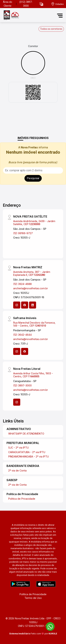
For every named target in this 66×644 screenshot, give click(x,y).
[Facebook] (25, 305)
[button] (41, 4)
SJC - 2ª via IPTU (18, 448)
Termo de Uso (33, 598)
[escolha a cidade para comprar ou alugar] (57, 4)
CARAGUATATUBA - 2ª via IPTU (27, 452)
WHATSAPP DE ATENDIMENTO (26, 434)
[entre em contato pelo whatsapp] (48, 626)
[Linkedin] (33, 305)
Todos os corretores (51, 29)
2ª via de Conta (17, 470)
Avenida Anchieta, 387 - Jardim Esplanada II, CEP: (32, 273)
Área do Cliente (8, 4)
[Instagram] (17, 305)
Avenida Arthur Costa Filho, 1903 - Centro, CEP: (33, 375)
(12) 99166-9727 (23, 233)
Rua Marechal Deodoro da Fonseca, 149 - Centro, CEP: (34, 324)
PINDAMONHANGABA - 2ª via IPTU (29, 456)
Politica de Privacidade (22, 499)
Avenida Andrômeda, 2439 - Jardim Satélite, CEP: (34, 223)
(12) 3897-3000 (22, 385)
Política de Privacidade (33, 594)
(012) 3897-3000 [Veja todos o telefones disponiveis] (26, 4)
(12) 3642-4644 (22, 335)
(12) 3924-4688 (22, 284)
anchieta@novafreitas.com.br (31, 288)
